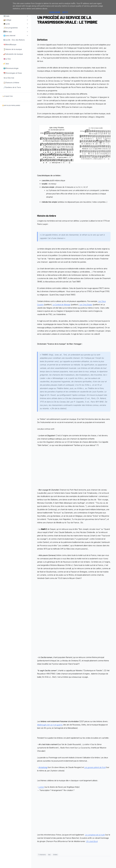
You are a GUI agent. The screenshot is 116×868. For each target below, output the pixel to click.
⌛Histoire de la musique (13, 49)
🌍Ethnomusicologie (11, 68)
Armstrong (43, 767)
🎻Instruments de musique (13, 54)
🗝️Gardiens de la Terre (12, 87)
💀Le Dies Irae (9, 78)
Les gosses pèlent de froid (95, 767)
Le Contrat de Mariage (61, 305)
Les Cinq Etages (86, 305)
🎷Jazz (6, 64)
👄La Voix (7, 59)
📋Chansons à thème (11, 83)
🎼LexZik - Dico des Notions (14, 40)
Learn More (54, 12)
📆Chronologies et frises (13, 73)
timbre (55, 855)
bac (49, 855)
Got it (65, 12)
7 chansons (42, 855)
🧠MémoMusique (10, 44)
